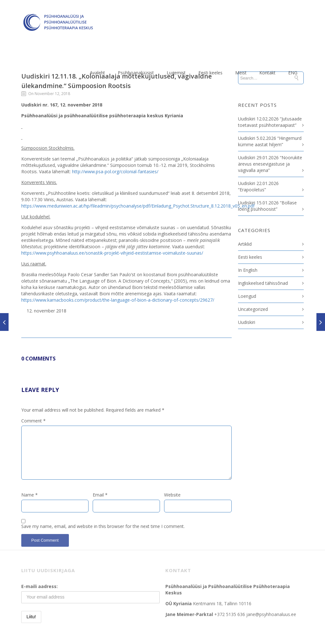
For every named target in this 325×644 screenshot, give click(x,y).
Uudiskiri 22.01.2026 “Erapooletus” (258, 186)
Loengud (247, 296)
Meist (241, 73)
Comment (33, 421)
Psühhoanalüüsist (136, 73)
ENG (293, 73)
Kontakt (267, 73)
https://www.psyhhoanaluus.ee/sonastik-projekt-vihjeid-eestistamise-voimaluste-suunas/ (112, 253)
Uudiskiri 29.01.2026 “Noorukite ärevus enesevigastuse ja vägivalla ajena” (270, 164)
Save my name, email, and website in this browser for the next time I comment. (103, 526)
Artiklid (245, 244)
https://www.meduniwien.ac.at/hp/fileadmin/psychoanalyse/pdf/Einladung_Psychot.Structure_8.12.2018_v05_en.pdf (138, 206)
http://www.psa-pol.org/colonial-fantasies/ (115, 171)
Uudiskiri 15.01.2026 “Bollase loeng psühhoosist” (267, 206)
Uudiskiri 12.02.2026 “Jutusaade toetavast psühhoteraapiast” (270, 122)
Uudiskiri (247, 322)
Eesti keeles (210, 73)
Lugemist (176, 73)
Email (100, 495)
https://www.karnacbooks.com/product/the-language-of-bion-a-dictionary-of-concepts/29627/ (118, 300)
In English (248, 270)
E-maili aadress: (40, 586)
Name (30, 495)
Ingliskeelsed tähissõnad (263, 283)
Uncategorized (253, 309)
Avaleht (97, 73)
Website (172, 495)
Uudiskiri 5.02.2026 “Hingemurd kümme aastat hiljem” (270, 141)
